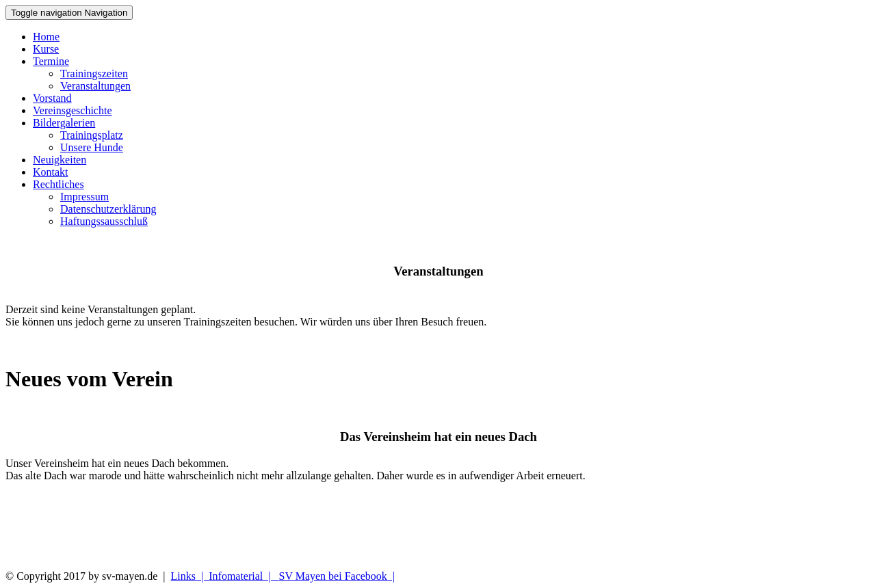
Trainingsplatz (92, 135)
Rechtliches (58, 184)
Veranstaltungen (95, 86)
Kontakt (51, 172)
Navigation (69, 13)
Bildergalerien (64, 123)
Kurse (46, 49)
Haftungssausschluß (104, 221)
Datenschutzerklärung (108, 209)
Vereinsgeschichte (73, 110)
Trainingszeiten (94, 73)
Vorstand (52, 98)
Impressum (84, 197)
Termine (51, 61)
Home (46, 37)
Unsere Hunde (92, 147)
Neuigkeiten (60, 160)
